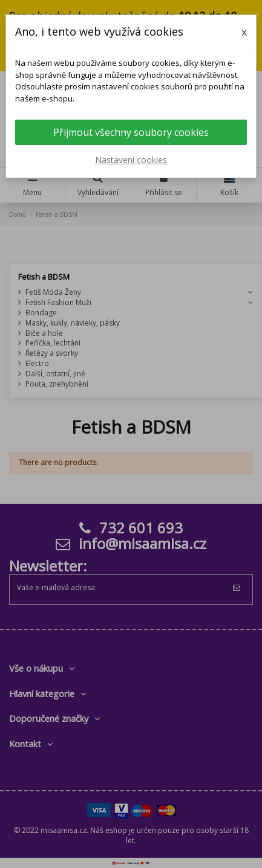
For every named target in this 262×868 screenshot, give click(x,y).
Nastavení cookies (131, 160)
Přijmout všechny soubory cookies (131, 132)
